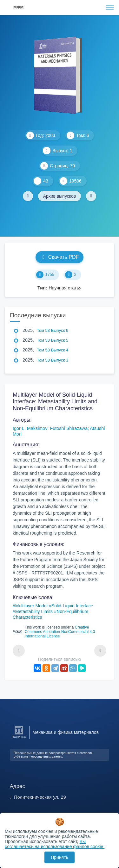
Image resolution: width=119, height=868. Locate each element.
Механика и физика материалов (66, 732)
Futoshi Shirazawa (69, 428)
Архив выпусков (60, 196)
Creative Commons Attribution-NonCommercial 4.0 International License (60, 632)
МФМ (18, 7)
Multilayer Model (31, 606)
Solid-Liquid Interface (72, 606)
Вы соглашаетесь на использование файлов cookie (55, 844)
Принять (60, 857)
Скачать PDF (60, 257)
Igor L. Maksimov (30, 428)
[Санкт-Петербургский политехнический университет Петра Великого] (19, 738)
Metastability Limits (34, 611)
